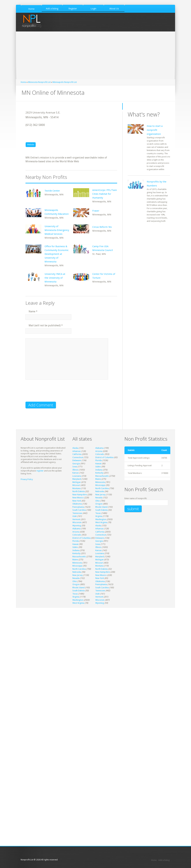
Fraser (96, 211)
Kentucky (99, 473)
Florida (99, 460)
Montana (76, 488)
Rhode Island (101, 507)
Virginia (99, 516)
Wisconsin (77, 522)
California (77, 454)
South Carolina (79, 510)
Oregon (99, 504)
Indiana (99, 470)
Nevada (99, 498)
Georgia (76, 464)
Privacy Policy (27, 479)
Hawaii (98, 464)
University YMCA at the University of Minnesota (55, 278)
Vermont (76, 519)
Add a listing (164, 860)
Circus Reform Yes (102, 227)
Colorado (100, 454)
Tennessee (77, 513)
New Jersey (100, 495)
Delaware (77, 460)
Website (31, 145)
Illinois (75, 470)
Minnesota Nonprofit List (39, 82)
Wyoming (77, 526)
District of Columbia (104, 457)
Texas (98, 513)
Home (23, 82)
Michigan (77, 482)
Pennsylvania (78, 507)
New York (77, 501)
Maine (98, 479)
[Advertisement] (95, 55)
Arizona (99, 451)
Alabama (99, 448)
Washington (101, 519)
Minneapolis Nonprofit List (65, 82)
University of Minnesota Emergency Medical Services (57, 230)
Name (33, 311)
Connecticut (78, 457)
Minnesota (100, 482)
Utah (75, 516)
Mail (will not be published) (46, 325)
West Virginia (101, 522)
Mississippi (100, 485)
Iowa (75, 467)
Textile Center (52, 191)
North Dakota (79, 491)
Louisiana (77, 476)
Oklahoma (77, 504)
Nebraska (100, 491)
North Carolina (102, 488)
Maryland (77, 479)
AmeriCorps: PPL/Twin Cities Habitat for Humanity (105, 194)
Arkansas (77, 451)
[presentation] (50, 393)
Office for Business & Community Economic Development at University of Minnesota (57, 254)
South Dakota (101, 510)
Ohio (98, 501)
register (40, 471)
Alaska (75, 448)
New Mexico (78, 498)
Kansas (76, 473)
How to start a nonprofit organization (155, 130)
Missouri (76, 485)
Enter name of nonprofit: (136, 498)
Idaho (98, 467)
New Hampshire (80, 495)
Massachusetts (102, 476)
